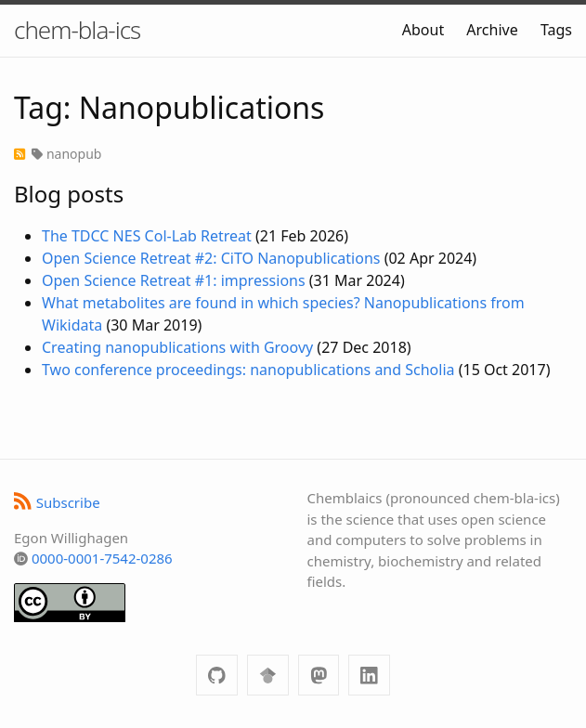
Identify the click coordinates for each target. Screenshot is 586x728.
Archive (492, 30)
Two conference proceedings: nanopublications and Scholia (248, 370)
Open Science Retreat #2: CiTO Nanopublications (211, 258)
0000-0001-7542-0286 (102, 558)
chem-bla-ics (77, 30)
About (423, 30)
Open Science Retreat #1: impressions (174, 280)
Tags (556, 30)
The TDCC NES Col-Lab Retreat (147, 236)
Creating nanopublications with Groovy (177, 347)
